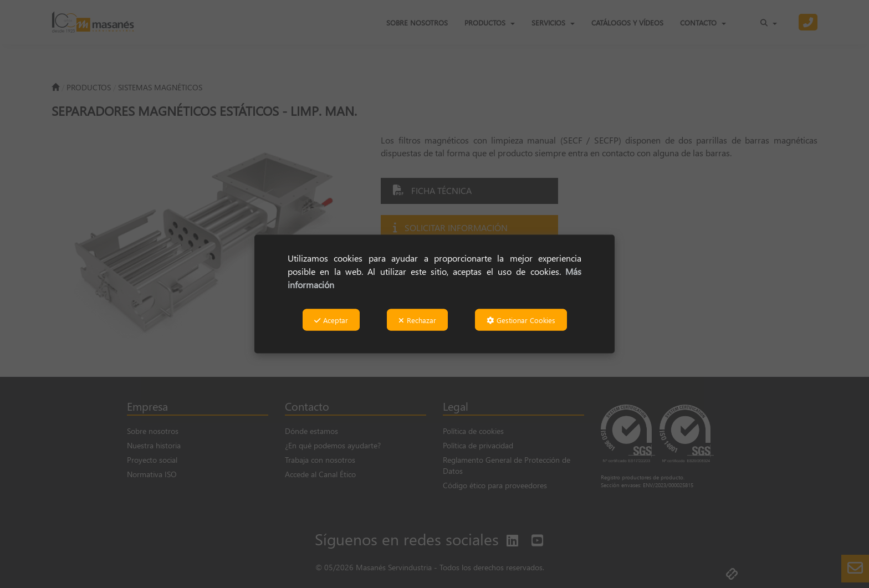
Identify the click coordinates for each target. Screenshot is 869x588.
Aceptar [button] (331, 319)
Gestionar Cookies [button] (521, 319)
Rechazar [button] (417, 319)
